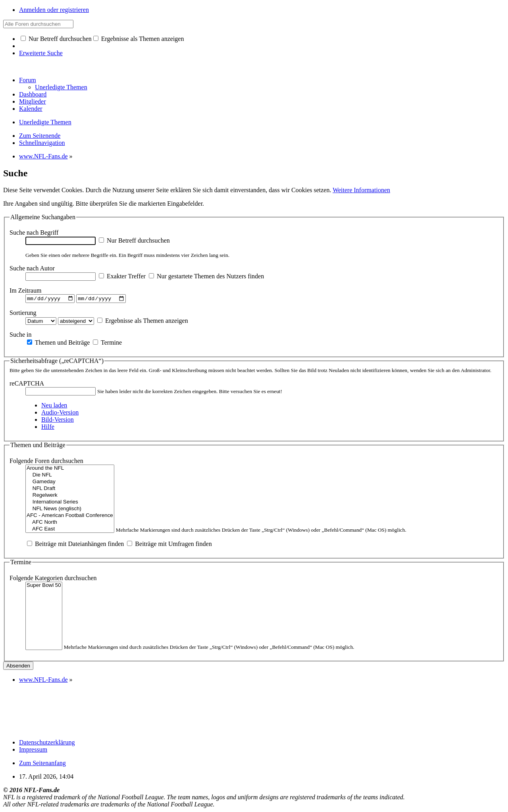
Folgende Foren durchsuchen (46, 462)
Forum (28, 80)
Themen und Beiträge (58, 343)
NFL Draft (70, 490)
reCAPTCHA (27, 385)
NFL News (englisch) (70, 510)
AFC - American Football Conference (70, 517)
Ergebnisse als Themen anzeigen (139, 39)
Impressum (33, 750)
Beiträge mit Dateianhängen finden (75, 545)
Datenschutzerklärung (47, 743)
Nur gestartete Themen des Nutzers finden (206, 276)
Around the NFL (70, 470)
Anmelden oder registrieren (54, 10)
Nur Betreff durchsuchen (56, 39)
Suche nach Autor (32, 268)
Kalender (31, 109)
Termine (107, 343)
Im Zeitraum (25, 290)
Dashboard (33, 94)
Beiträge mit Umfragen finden (169, 545)
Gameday (70, 483)
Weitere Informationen (361, 190)
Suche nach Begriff (34, 232)
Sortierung (23, 313)
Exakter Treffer (122, 276)
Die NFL (70, 476)
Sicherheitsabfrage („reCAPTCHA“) (57, 362)
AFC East (70, 530)
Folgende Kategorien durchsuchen (53, 579)
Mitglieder (33, 101)
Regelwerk (70, 497)
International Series (70, 503)
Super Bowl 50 (44, 586)
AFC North (70, 524)
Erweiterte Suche (41, 53)
